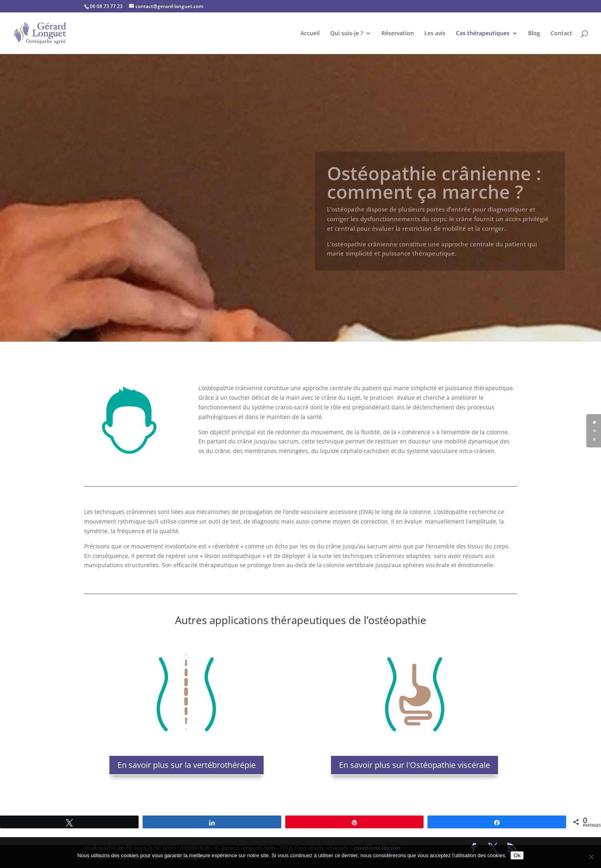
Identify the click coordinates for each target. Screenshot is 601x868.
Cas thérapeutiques (483, 34)
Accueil (310, 34)
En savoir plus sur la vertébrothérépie (187, 765)
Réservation (398, 34)
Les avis (435, 34)
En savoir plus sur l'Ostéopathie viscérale (414, 765)
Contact (561, 34)
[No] (591, 857)
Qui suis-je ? (347, 34)
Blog (534, 34)
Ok (517, 855)
